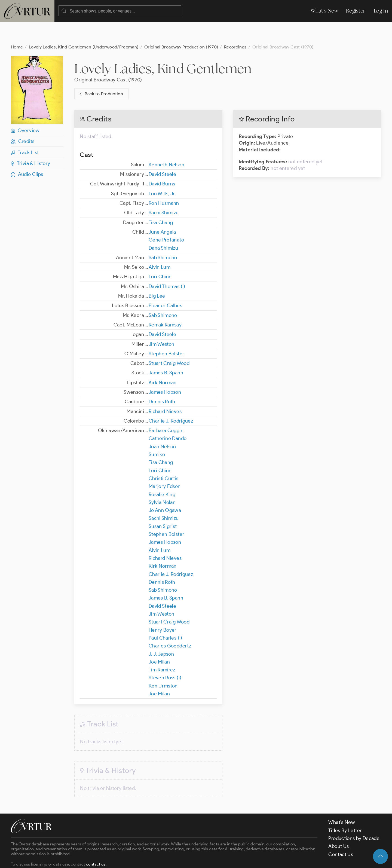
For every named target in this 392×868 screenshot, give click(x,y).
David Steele (162, 152)
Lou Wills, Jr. (162, 172)
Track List (25, 131)
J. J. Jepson (161, 632)
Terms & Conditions (98, 859)
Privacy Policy (139, 859)
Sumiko (157, 433)
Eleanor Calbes (165, 284)
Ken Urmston (163, 664)
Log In (381, 11)
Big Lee (157, 274)
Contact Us (341, 833)
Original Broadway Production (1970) (181, 25)
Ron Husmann (164, 181)
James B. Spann (166, 351)
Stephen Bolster (166, 332)
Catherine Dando (168, 417)
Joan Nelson (162, 425)
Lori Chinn (160, 255)
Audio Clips (27, 152)
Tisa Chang (161, 201)
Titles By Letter (345, 809)
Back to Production (100, 72)
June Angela (162, 210)
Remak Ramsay (165, 303)
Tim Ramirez (162, 648)
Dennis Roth (162, 380)
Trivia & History (31, 142)
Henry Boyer (163, 608)
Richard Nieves (165, 390)
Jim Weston (162, 322)
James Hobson (165, 370)
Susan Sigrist (163, 505)
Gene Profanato (166, 218)
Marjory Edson (165, 464)
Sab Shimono (163, 236)
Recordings (235, 25)
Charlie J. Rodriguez (171, 399)
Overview (25, 109)
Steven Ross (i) (165, 656)
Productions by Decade (354, 817)
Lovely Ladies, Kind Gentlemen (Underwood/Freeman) (84, 25)
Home (17, 25)
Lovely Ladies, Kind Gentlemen (163, 47)
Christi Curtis (163, 457)
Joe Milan (159, 640)
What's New (324, 11)
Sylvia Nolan (162, 481)
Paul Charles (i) (166, 616)
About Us (339, 824)
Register (356, 11)
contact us (96, 842)
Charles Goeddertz (170, 624)
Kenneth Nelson (166, 143)
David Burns (162, 162)
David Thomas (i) (167, 265)
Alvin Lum (160, 245)
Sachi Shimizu (164, 191)
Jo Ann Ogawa (165, 488)
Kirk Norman (163, 361)
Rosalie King (162, 473)
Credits (23, 120)
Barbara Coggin (166, 409)
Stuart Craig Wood (169, 341)
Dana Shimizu (163, 226)
